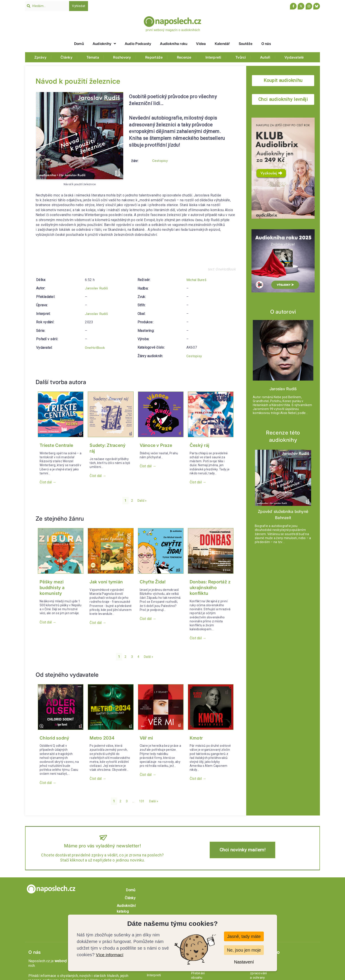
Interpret (43, 313)
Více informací (110, 955)
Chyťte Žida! (153, 582)
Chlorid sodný (54, 738)
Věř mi (146, 738)
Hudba (143, 280)
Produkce (145, 313)
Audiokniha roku (174, 44)
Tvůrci (241, 57)
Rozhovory (122, 57)
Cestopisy (160, 161)
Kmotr (196, 738)
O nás (266, 44)
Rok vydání (45, 322)
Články (66, 57)
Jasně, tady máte (244, 936)
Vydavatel (44, 347)
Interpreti (213, 57)
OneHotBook (95, 347)
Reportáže (154, 57)
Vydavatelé (294, 57)
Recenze (184, 57)
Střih (141, 297)
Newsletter (258, 937)
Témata (93, 57)
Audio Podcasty (138, 44)
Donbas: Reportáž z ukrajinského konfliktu (210, 588)
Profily (154, 909)
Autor (40, 288)
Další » (142, 501)
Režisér (42, 356)
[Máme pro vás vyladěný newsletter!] (103, 837)
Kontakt (256, 919)
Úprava (42, 305)
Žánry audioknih (150, 347)
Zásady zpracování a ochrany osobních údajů (280, 928)
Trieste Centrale (56, 445)
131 (142, 801)
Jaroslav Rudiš (97, 288)
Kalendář (222, 44)
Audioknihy (104, 44)
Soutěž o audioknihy (299, 890)
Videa (201, 44)
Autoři (265, 57)
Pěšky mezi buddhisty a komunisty (52, 588)
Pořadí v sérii (47, 339)
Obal (141, 305)
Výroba (143, 330)
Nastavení (244, 962)
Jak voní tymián (106, 582)
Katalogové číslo (151, 339)
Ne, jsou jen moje (244, 950)
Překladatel (45, 297)
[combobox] (47, 6)
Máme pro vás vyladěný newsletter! (103, 845)
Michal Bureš (95, 356)
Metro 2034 (102, 738)
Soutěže (246, 44)
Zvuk (141, 288)
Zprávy (40, 57)
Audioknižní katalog (244, 890)
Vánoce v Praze (156, 445)
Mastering (146, 322)
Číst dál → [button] (48, 482)
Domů (79, 44)
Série (40, 330)
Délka (41, 280)
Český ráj (199, 445)
